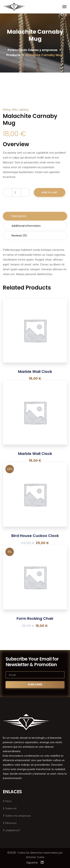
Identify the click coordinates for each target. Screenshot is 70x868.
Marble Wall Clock (35, 372)
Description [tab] (19, 216)
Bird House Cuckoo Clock (35, 536)
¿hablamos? (13, 830)
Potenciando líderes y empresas (33, 50)
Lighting (24, 110)
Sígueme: (32, 862)
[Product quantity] (16, 192)
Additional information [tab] (26, 226)
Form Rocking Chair (35, 618)
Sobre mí (11, 808)
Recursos (11, 823)
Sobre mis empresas (18, 816)
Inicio (8, 801)
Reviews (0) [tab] (19, 236)
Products (13, 55)
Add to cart (50, 192)
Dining (7, 110)
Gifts (15, 110)
